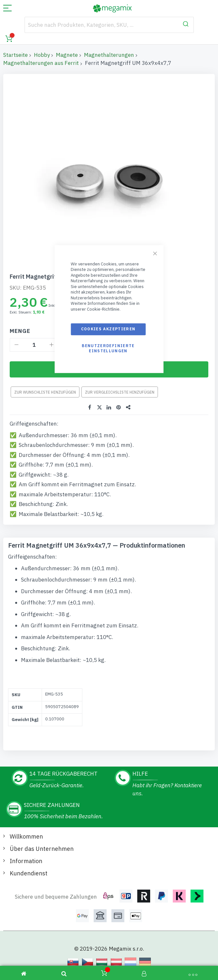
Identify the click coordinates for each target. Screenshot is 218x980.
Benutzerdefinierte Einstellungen (108, 348)
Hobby (42, 55)
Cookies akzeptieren (108, 329)
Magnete (67, 55)
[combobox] (109, 25)
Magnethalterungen (109, 55)
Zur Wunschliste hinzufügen (45, 392)
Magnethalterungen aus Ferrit (41, 63)
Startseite (16, 55)
